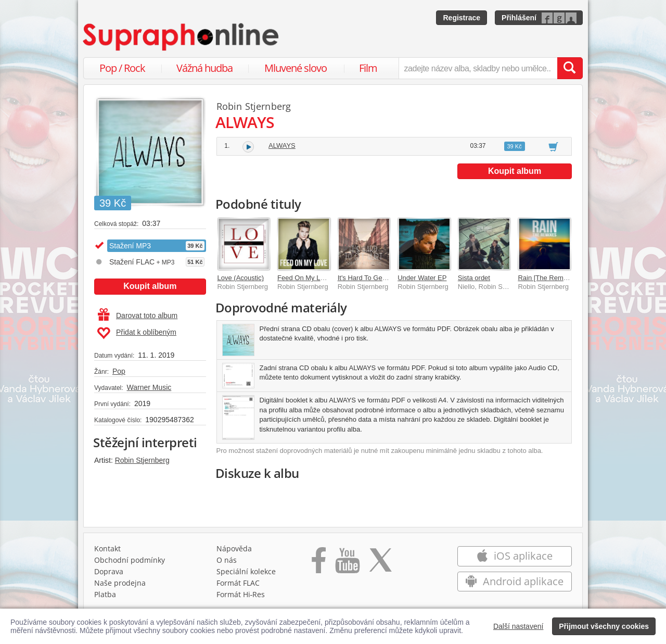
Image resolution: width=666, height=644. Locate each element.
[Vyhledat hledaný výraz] (570, 68)
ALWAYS (282, 146)
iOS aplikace (514, 556)
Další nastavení (518, 626)
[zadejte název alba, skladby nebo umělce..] (478, 68)
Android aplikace (514, 581)
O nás (227, 560)
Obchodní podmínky (130, 560)
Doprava (109, 571)
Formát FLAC (238, 583)
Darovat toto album (138, 315)
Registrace (462, 18)
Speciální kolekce (246, 571)
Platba (105, 594)
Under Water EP (422, 278)
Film (368, 68)
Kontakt (107, 548)
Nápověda (234, 548)
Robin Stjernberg (142, 460)
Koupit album (150, 286)
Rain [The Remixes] (547, 278)
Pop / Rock (122, 68)
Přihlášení (519, 18)
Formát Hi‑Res (241, 594)
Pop (119, 371)
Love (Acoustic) (241, 278)
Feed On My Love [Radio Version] (328, 278)
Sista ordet (474, 278)
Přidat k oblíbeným (137, 333)
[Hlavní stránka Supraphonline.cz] (182, 37)
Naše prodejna (120, 583)
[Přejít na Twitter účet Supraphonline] (380, 564)
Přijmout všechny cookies (604, 626)
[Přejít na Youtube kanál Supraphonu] (347, 564)
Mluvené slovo (296, 68)
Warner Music (149, 387)
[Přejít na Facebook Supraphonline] (319, 564)
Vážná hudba (204, 68)
